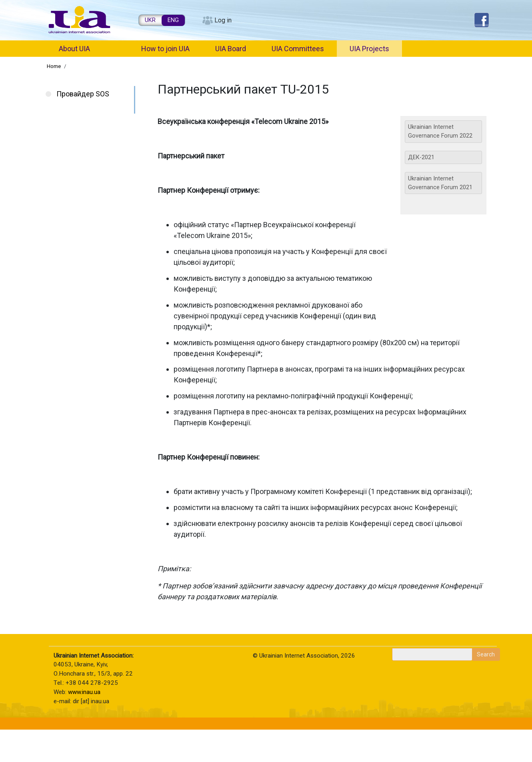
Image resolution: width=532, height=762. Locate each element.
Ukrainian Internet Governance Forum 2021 (440, 183)
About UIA (74, 49)
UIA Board (231, 49)
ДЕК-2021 (421, 157)
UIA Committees (298, 49)
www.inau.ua (84, 692)
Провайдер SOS (83, 94)
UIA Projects (369, 49)
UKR (150, 20)
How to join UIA (165, 49)
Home (54, 66)
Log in (223, 20)
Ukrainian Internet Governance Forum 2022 (440, 131)
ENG (173, 20)
